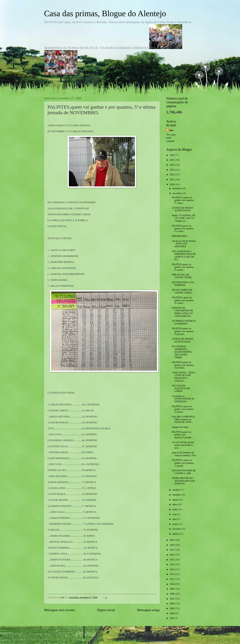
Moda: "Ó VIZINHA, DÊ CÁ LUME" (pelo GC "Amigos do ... (184, 218)
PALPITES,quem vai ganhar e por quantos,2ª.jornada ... (183, 435)
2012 (172, 574)
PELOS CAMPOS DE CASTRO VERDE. (182, 291)
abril (175, 519)
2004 (172, 613)
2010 (172, 584)
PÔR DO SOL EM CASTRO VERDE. (182, 276)
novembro (177, 193)
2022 (172, 175)
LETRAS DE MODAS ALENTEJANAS (182, 209)
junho (175, 509)
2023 (172, 170)
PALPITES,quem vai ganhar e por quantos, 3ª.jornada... (183, 331)
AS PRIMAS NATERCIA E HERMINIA (184, 322)
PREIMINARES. (180, 236)
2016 (172, 555)
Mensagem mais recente (60, 610)
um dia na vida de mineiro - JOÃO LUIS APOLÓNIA (184, 244)
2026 (172, 155)
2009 (172, 589)
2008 (172, 594)
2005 (172, 608)
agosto (176, 500)
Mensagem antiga (148, 610)
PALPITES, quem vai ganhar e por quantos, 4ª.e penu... (183, 300)
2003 (172, 618)
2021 (172, 180)
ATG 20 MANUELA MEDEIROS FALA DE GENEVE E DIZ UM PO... (184, 256)
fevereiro (177, 529)
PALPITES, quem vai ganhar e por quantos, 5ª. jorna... (183, 200)
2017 (172, 550)
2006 (172, 604)
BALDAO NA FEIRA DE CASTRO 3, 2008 (184, 472)
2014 (172, 564)
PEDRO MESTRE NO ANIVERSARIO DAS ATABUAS (184, 481)
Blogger (138, 637)
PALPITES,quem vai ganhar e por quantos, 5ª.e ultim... (183, 229)
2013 (172, 569)
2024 (172, 165)
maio (175, 514)
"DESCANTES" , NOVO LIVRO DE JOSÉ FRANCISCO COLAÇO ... (184, 377)
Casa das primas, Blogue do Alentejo (105, 13)
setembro (177, 495)
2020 (172, 184)
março (176, 524)
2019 (172, 540)
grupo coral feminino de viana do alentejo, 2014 (184, 454)
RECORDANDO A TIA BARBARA (183, 284)
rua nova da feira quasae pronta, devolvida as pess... (183, 445)
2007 (172, 599)
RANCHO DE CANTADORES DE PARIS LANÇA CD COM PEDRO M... (183, 312)
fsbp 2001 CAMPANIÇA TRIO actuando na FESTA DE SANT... (183, 419)
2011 (172, 579)
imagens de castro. (180, 427)
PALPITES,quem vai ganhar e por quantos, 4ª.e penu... (183, 267)
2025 (172, 160)
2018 (172, 545)
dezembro (177, 188)
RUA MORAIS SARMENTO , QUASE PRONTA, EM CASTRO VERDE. (182, 352)
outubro (176, 490)
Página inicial (106, 610)
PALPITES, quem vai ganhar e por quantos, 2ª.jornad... (183, 409)
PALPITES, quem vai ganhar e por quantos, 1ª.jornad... (183, 463)
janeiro (176, 534)
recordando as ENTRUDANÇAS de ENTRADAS (183, 399)
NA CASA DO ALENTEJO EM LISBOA (181, 388)
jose (172, 130)
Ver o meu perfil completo (171, 138)
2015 (172, 560)
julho (175, 505)
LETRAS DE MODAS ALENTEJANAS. (182, 340)
